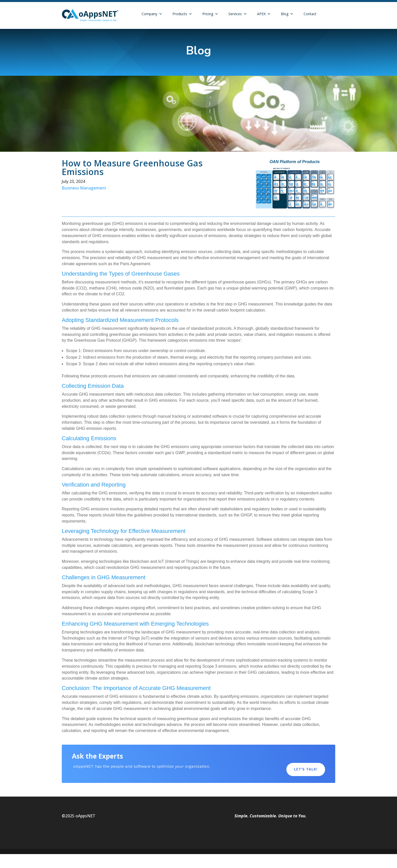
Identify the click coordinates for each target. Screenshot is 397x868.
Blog (287, 14)
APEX (264, 14)
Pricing (210, 14)
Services (238, 14)
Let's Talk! (306, 769)
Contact (310, 14)
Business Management (84, 188)
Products (182, 14)
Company (152, 14)
